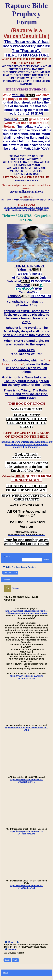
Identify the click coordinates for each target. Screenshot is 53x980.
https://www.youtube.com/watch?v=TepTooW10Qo (27, 832)
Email (11, 942)
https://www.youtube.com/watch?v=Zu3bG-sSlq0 (26, 729)
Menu (6, 556)
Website (12, 949)
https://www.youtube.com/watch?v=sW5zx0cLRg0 (27, 887)
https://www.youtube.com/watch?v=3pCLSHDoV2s (27, 677)
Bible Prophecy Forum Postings (19, 567)
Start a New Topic (10, 573)
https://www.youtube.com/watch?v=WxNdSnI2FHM (27, 781)
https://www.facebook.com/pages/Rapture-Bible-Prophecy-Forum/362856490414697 (27, 612)
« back (5, 973)
